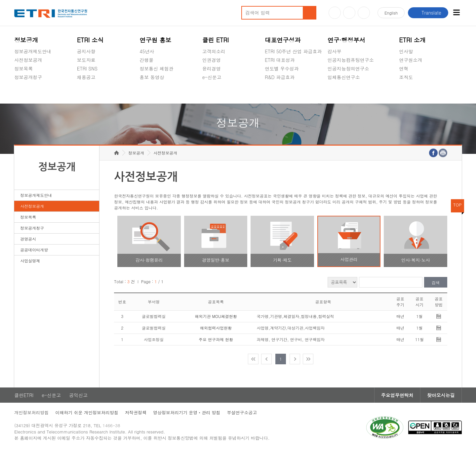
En (391, 13)
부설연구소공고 (242, 412)
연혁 (404, 68)
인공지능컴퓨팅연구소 (351, 60)
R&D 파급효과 (280, 77)
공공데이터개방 (34, 250)
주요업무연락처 (397, 395)
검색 (436, 282)
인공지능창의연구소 (348, 68)
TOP (457, 205)
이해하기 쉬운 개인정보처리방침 (87, 412)
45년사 (147, 51)
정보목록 (23, 68)
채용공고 (86, 77)
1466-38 (111, 425)
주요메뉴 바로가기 (0, 0)
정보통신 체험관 (157, 68)
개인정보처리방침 (31, 412)
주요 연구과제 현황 (216, 339)
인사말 (406, 51)
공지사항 (86, 51)
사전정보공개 (28, 60)
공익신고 (212, 93)
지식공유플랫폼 (281, 93)
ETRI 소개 (412, 40)
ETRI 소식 (90, 40)
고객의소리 (214, 51)
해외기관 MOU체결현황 (216, 316)
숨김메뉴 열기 (18, 85)
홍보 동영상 (152, 77)
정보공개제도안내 (33, 51)
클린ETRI (24, 395)
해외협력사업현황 (216, 328)
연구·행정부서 (346, 40)
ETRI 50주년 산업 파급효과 (293, 51)
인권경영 (212, 60)
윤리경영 (212, 68)
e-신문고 (212, 77)
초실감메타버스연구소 (351, 93)
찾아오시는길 (441, 395)
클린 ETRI (216, 40)
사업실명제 (30, 261)
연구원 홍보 (155, 40)
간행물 (146, 60)
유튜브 (335, 13)
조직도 (406, 77)
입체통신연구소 (344, 77)
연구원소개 (411, 60)
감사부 (335, 51)
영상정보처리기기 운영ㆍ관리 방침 (187, 412)
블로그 (349, 13)
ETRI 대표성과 (280, 60)
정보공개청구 (28, 77)
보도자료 (86, 60)
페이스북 (364, 13)
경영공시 (23, 93)
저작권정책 (136, 412)
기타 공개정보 (414, 93)
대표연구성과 (283, 40)
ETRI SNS (87, 68)
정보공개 (26, 40)
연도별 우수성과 (282, 68)
